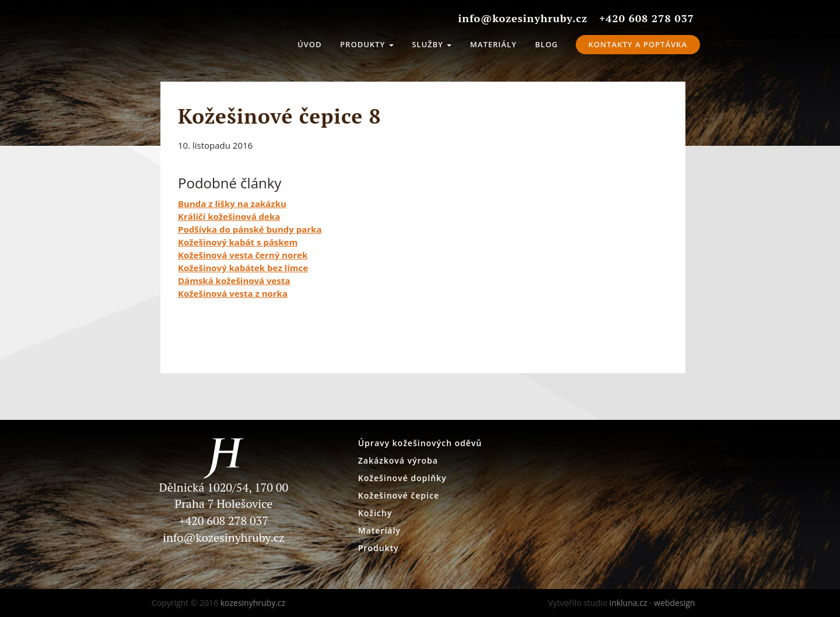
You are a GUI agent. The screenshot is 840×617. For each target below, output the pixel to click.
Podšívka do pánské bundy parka (250, 229)
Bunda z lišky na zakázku (232, 204)
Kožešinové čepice (399, 495)
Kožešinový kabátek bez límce (243, 268)
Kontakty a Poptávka (638, 44)
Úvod (310, 44)
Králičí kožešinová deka (229, 216)
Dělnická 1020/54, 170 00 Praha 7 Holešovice (224, 481)
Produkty (367, 44)
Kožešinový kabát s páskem (238, 242)
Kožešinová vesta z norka (233, 293)
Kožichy (375, 513)
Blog (546, 44)
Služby (432, 44)
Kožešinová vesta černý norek (243, 255)
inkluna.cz (629, 603)
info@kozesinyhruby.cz (224, 537)
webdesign (674, 603)
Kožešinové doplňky (402, 478)
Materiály (494, 44)
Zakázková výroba (398, 460)
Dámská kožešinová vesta (234, 281)
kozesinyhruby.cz (195, 41)
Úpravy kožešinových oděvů (420, 443)
